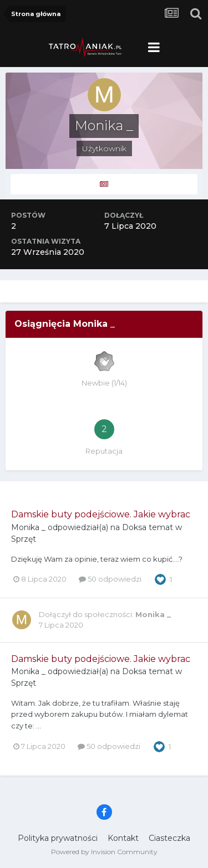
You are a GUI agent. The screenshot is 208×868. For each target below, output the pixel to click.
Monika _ (28, 527)
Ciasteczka (169, 838)
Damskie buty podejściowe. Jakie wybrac (101, 514)
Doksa (134, 527)
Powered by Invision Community (104, 852)
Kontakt (123, 838)
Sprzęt (24, 539)
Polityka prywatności (58, 838)
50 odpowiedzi (110, 579)
